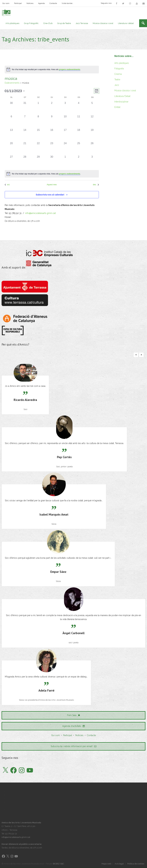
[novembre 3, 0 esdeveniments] (65, 108)
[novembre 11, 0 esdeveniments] (79, 121)
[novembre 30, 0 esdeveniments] (52, 162)
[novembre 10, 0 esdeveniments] (65, 121)
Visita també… (68, 3)
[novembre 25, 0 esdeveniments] (79, 148)
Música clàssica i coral (125, 91)
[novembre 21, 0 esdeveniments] (25, 148)
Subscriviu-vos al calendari (50, 195)
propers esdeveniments (70, 70)
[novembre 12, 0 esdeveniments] (92, 121)
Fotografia (119, 69)
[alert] (52, 70)
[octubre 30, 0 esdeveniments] (11, 108)
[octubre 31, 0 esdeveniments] (25, 108)
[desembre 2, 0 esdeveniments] (79, 162)
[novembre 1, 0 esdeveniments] (38, 108)
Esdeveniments (12, 83)
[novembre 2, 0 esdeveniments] (52, 108)
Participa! (18, 3)
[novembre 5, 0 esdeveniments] (92, 108)
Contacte (53, 3)
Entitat (117, 107)
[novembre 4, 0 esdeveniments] (79, 108)
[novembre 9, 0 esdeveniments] (52, 121)
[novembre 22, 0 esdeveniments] (38, 148)
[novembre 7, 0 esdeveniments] (25, 121)
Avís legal (119, 864)
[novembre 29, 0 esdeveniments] (38, 162)
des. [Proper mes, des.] (96, 185)
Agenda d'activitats (73, 726)
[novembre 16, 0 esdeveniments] (52, 135)
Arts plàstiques (122, 63)
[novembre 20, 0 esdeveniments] (11, 148)
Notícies (30, 3)
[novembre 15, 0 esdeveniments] (38, 135)
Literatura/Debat (122, 96)
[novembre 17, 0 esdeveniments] (65, 135)
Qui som (6, 3)
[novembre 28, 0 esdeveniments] (25, 162)
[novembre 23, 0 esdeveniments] (52, 148)
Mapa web (106, 864)
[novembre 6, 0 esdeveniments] (11, 121)
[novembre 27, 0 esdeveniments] (11, 162)
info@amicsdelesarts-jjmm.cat (40, 213)
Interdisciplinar (121, 102)
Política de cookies (136, 864)
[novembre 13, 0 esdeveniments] (11, 135)
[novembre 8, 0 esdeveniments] (38, 121)
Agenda (41, 3)
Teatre (117, 80)
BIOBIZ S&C (58, 864)
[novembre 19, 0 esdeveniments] (92, 135)
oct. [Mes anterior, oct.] (7, 185)
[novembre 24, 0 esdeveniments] (65, 148)
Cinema (118, 74)
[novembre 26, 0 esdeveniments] (92, 148)
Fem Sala (74, 715)
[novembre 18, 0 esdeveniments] (79, 135)
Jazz (117, 85)
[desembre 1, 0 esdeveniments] (65, 162)
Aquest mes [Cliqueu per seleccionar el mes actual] (52, 185)
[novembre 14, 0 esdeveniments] (25, 135)
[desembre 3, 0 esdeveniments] (92, 162)
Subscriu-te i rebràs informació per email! (73, 746)
